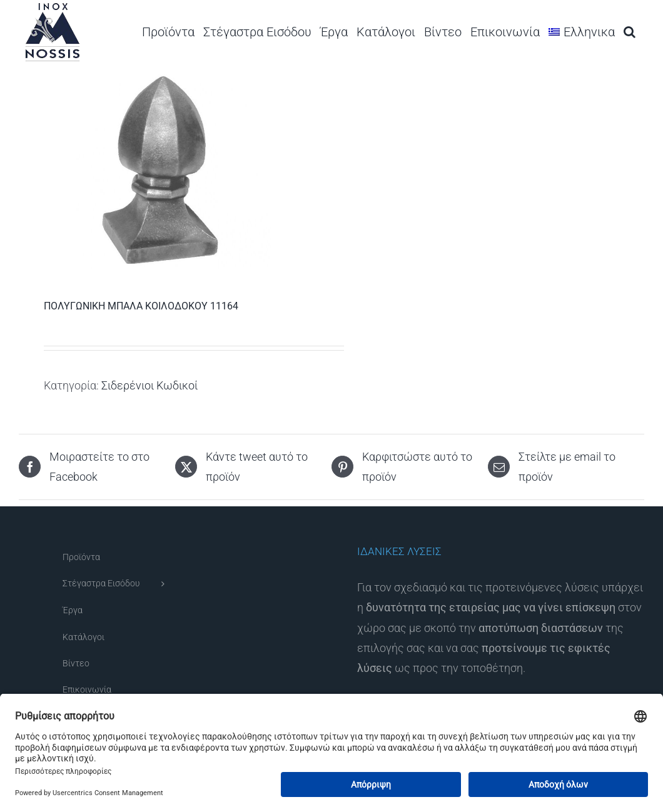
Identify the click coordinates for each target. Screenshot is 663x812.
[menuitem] (582, 32)
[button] (630, 32)
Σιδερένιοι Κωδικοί (149, 385)
